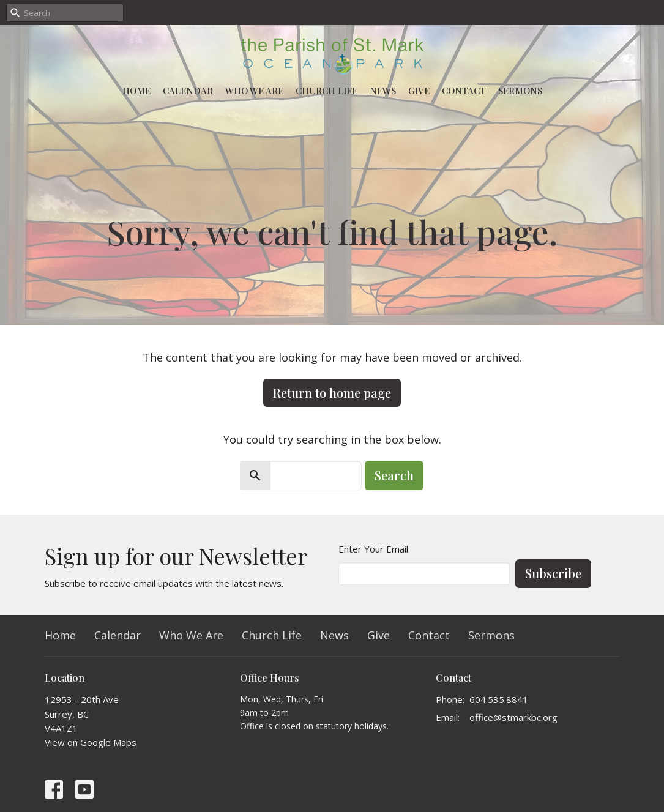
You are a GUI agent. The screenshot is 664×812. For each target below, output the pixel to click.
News (383, 91)
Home (136, 91)
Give (419, 91)
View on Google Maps (91, 742)
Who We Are (254, 91)
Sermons (520, 91)
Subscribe (553, 573)
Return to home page (332, 393)
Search (394, 475)
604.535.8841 (499, 699)
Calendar (188, 91)
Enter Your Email (373, 549)
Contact (464, 91)
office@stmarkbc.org (513, 717)
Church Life (326, 91)
